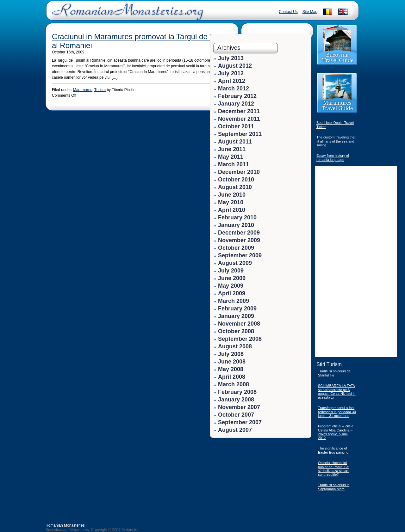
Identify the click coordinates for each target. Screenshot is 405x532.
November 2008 (239, 324)
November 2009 (239, 240)
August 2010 (235, 187)
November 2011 (239, 119)
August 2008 (235, 346)
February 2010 (237, 217)
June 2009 (232, 278)
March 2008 (234, 384)
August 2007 (235, 430)
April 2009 (232, 293)
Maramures (83, 90)
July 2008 (231, 354)
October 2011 (236, 126)
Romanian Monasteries (65, 525)
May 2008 (231, 369)
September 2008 (240, 339)
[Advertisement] (289, 480)
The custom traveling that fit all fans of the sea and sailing (336, 141)
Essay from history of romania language (333, 158)
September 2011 (240, 134)
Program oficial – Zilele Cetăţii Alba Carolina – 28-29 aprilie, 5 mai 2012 (336, 432)
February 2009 (237, 309)
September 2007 (240, 422)
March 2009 (234, 301)
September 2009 (240, 255)
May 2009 (231, 286)
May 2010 (231, 202)
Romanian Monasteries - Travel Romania (126, 14)
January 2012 (236, 104)
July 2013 (231, 58)
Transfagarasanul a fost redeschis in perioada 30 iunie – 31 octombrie (337, 412)
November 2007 (239, 407)
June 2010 (232, 195)
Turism (100, 90)
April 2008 (232, 377)
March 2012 (234, 89)
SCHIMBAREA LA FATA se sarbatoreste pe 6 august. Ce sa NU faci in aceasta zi (337, 391)
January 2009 (236, 316)
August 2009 (235, 263)
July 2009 (231, 271)
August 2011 (235, 142)
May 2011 (231, 157)
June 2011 (232, 149)
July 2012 (231, 73)
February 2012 (237, 96)
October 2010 (236, 180)
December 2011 (239, 111)
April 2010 (232, 210)
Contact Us (288, 12)
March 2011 (234, 164)
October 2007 (236, 415)
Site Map (310, 12)
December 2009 (239, 233)
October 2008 (236, 331)
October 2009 (236, 248)
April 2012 (232, 81)
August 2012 (235, 66)
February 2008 (237, 392)
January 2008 (236, 400)
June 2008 (232, 362)
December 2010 (239, 172)
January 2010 (236, 225)
